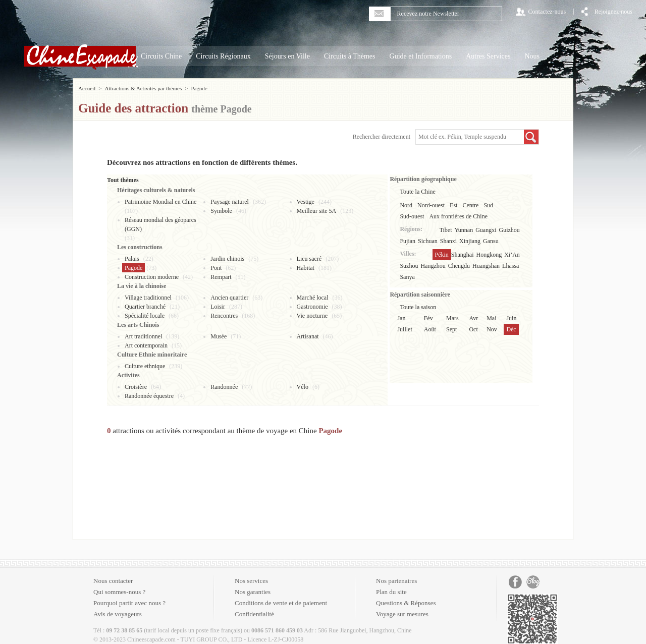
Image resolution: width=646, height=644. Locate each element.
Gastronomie (312, 307)
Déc (511, 329)
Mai (491, 318)
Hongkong (489, 255)
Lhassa (510, 266)
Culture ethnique (145, 366)
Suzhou (409, 266)
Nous (532, 56)
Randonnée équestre (149, 396)
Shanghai (463, 255)
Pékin (442, 255)
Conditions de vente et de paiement (281, 603)
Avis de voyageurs (118, 614)
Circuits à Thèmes (350, 56)
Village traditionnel (148, 298)
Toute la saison (418, 307)
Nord (406, 205)
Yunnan (464, 230)
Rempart (221, 277)
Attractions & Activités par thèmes (143, 88)
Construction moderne (152, 277)
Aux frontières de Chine (458, 216)
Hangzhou (433, 266)
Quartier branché (145, 307)
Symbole (221, 211)
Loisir (218, 307)
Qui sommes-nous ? (119, 592)
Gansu (491, 241)
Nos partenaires (396, 581)
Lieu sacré (309, 259)
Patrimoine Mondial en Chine (160, 202)
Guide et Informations (421, 56)
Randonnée (224, 387)
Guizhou (509, 230)
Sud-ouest (412, 216)
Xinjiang (470, 241)
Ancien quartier (229, 298)
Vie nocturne (312, 316)
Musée (219, 336)
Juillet (405, 329)
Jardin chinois (227, 259)
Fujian (408, 241)
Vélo (303, 387)
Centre (470, 205)
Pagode (133, 268)
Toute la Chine (417, 192)
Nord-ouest (431, 205)
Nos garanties (253, 592)
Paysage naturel (230, 202)
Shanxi (448, 241)
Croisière (136, 387)
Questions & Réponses (406, 603)
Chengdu (459, 266)
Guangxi (486, 230)
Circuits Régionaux (223, 56)
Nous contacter (113, 581)
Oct (473, 329)
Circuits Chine (161, 56)
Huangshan (486, 266)
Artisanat (308, 336)
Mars (452, 318)
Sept (451, 329)
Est (453, 205)
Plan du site (391, 592)
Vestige (306, 202)
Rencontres (224, 316)
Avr (473, 318)
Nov (492, 329)
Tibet (446, 230)
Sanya (407, 277)
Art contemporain (146, 345)
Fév (428, 318)
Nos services (251, 581)
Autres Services (488, 56)
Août (430, 329)
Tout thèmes (123, 180)
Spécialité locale (145, 316)
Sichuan (428, 241)
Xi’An (512, 255)
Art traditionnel (143, 336)
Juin (511, 318)
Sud (488, 205)
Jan (401, 318)
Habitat (306, 268)
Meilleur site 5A (317, 211)
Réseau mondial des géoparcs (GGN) (160, 224)
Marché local (313, 298)
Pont (216, 268)
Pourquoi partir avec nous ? (129, 603)
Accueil (87, 88)
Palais (132, 259)
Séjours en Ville (287, 56)
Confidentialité (254, 614)
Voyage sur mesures (402, 614)
